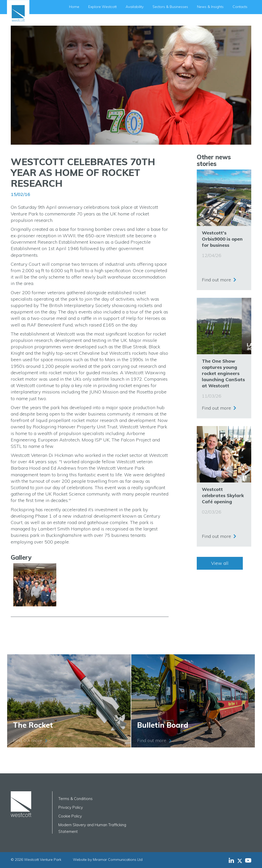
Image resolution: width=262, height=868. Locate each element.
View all (220, 563)
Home (74, 7)
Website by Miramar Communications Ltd (108, 860)
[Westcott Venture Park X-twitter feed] (241, 860)
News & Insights (210, 7)
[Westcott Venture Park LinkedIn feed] (231, 860)
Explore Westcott (102, 7)
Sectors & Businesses (170, 7)
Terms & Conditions (75, 799)
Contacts (240, 7)
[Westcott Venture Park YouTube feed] (248, 860)
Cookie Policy (70, 816)
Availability (135, 7)
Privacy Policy (71, 807)
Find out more (216, 278)
